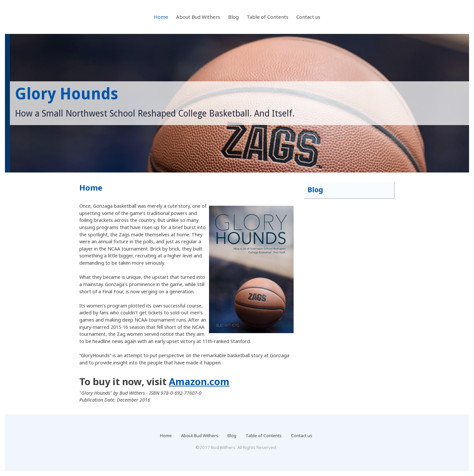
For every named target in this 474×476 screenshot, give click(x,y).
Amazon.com (199, 381)
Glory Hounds (66, 94)
